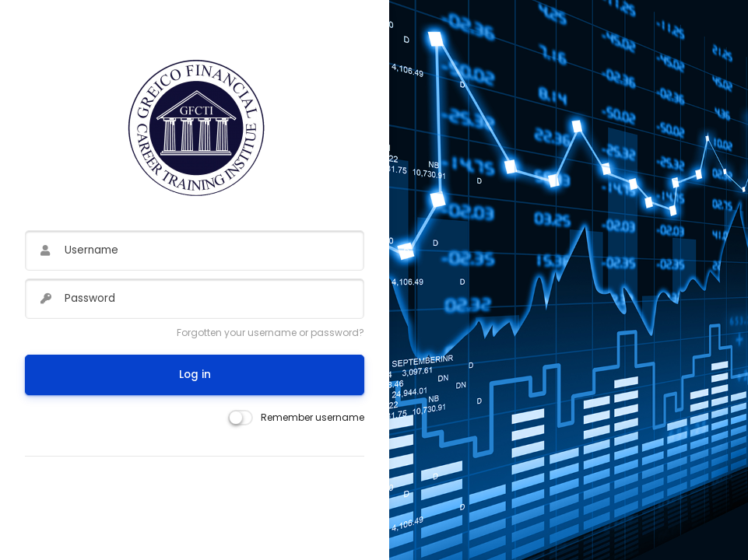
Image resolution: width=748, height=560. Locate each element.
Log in (195, 374)
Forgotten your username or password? (270, 332)
